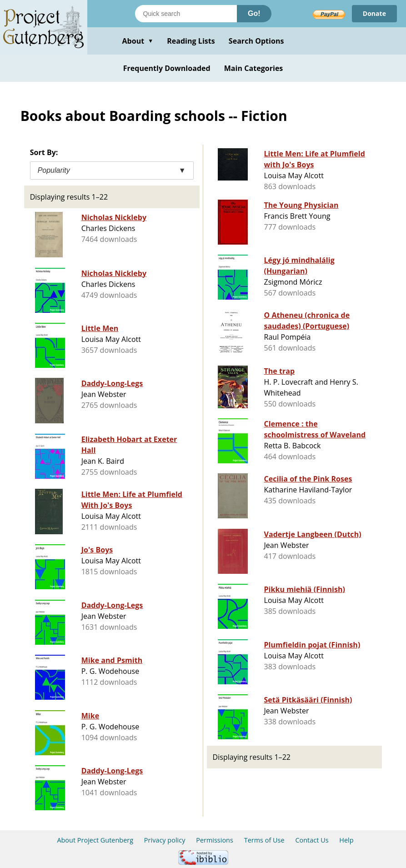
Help (346, 840)
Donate (374, 13)
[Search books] (186, 14)
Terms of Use (264, 840)
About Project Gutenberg (95, 840)
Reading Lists (191, 41)
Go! (254, 13)
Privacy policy (165, 840)
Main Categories (254, 68)
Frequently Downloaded (167, 68)
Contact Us (312, 840)
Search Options (256, 41)
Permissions (215, 840)
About (138, 41)
